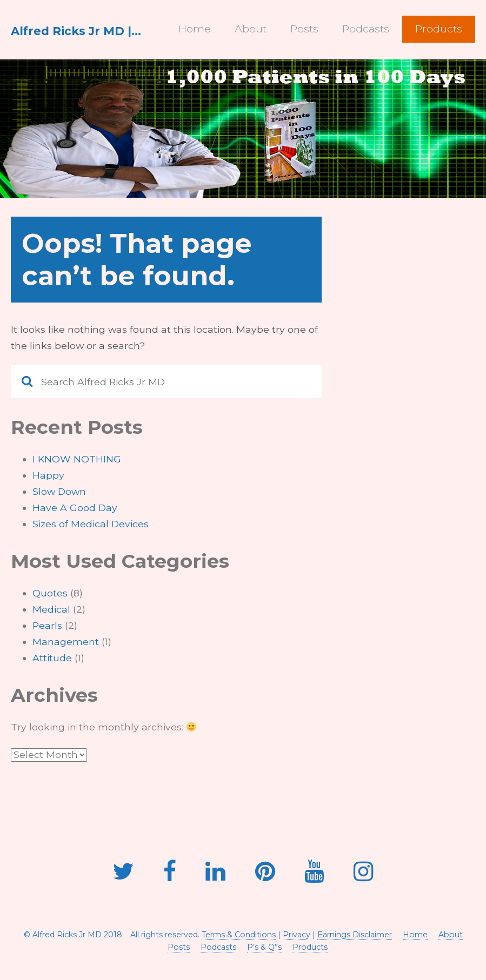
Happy (48, 475)
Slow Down (59, 491)
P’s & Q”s (264, 947)
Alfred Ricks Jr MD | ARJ (77, 31)
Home (195, 29)
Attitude (52, 658)
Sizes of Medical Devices (91, 524)
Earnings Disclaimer (355, 935)
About (251, 29)
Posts (304, 29)
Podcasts (366, 29)
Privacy (297, 935)
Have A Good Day (75, 508)
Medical (51, 609)
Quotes (50, 593)
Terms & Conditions (239, 935)
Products (439, 29)
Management (66, 642)
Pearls (47, 625)
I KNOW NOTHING (77, 459)
